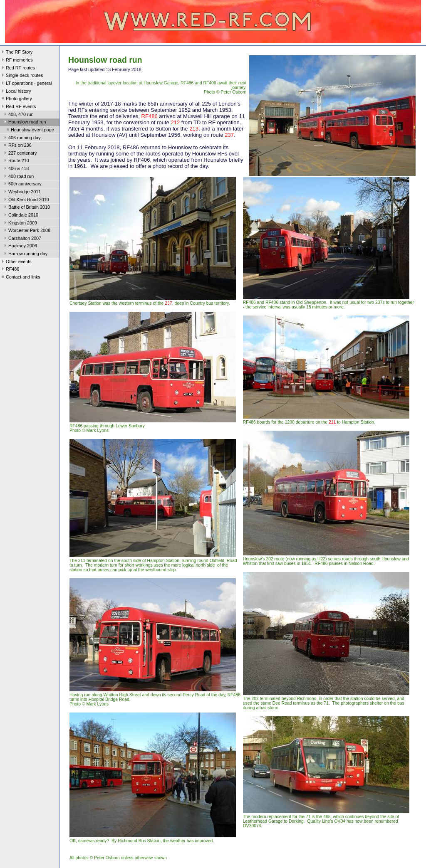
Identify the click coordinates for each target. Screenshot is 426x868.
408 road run (18, 177)
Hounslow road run (24, 123)
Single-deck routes (21, 76)
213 (194, 129)
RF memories (16, 61)
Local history (16, 92)
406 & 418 (16, 169)
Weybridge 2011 (22, 192)
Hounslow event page (30, 131)
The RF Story (16, 53)
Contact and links (20, 278)
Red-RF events (18, 107)
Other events (16, 262)
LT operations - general (26, 84)
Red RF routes (17, 69)
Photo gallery (16, 99)
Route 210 (16, 161)
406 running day (21, 138)
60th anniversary (22, 185)
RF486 (10, 270)
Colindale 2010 (20, 216)
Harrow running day (25, 254)
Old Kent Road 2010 (26, 200)
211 (332, 422)
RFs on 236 (17, 146)
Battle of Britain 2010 (26, 208)
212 (175, 122)
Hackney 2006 (20, 247)
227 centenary (20, 154)
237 (229, 135)
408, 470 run (18, 115)
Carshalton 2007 (22, 239)
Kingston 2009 (20, 224)
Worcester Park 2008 (26, 231)
